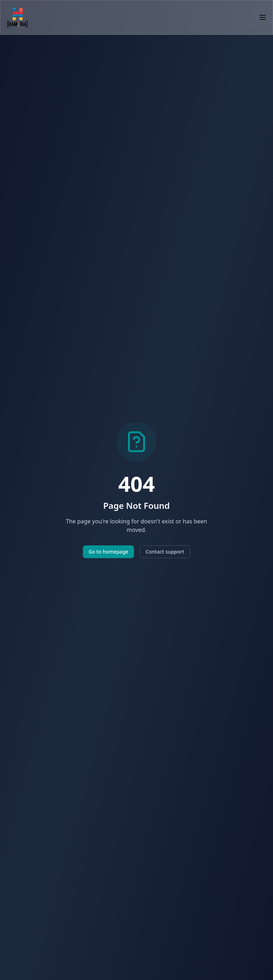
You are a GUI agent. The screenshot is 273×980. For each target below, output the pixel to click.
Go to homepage (108, 552)
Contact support (165, 552)
